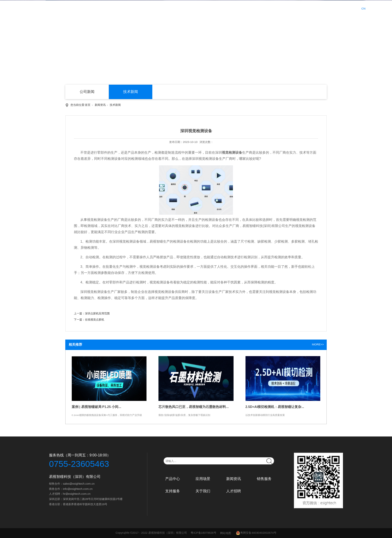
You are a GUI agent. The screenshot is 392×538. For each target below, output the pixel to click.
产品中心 (173, 8)
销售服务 (240, 8)
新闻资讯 (218, 8)
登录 (335, 9)
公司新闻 (87, 92)
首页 (153, 8)
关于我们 (286, 8)
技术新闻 (131, 92)
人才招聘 (308, 8)
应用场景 (195, 8)
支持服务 (263, 8)
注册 (346, 9)
